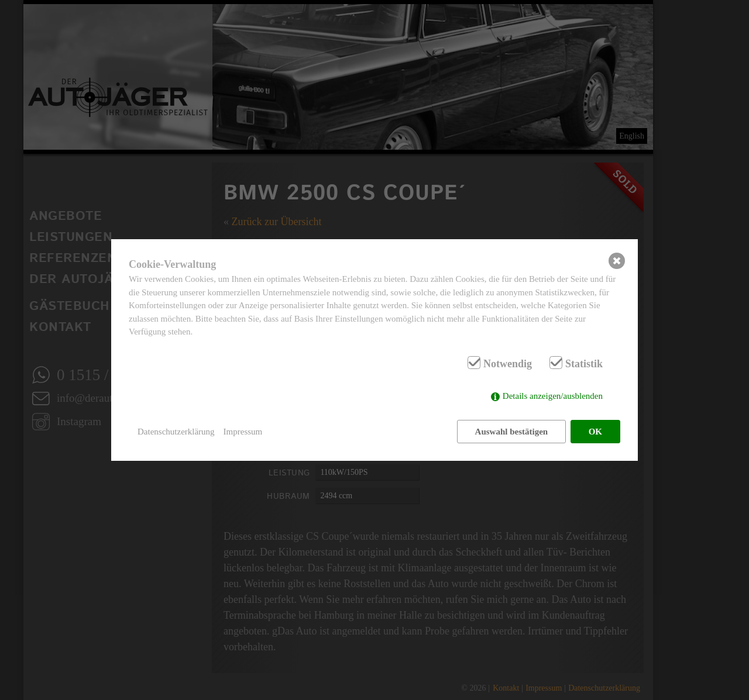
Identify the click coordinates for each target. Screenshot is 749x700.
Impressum (243, 432)
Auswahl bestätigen (512, 432)
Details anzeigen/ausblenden (553, 396)
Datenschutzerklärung (176, 432)
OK (595, 432)
